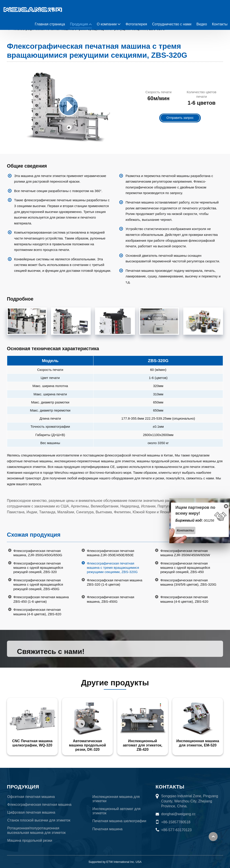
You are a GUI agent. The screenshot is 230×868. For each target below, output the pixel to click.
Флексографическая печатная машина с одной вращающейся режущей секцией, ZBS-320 (38, 568)
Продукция (23, 787)
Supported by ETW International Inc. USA (115, 862)
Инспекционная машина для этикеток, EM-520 (198, 743)
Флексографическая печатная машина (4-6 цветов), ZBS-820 (37, 612)
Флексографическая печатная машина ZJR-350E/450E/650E (111, 553)
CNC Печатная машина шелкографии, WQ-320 (32, 743)
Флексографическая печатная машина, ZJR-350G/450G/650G (38, 553)
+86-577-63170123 (176, 830)
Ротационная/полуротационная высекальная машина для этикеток (36, 830)
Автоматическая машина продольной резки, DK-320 (87, 745)
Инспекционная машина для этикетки (116, 799)
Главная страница (50, 24)
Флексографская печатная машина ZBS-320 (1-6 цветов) (115, 582)
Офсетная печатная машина (31, 797)
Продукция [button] (79, 24)
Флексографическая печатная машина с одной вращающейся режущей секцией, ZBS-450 (185, 568)
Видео (202, 24)
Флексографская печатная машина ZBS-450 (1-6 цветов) (41, 599)
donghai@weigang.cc (178, 814)
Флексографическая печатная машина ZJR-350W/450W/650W (185, 553)
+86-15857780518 (176, 822)
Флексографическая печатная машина (39, 805)
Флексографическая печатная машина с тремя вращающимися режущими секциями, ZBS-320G (113, 568)
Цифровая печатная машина (31, 812)
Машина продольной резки (30, 840)
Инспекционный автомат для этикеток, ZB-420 (143, 745)
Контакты (220, 24)
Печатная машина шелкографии (119, 821)
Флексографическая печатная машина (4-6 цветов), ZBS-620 (184, 599)
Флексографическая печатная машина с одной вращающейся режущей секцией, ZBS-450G (38, 584)
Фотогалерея (136, 24)
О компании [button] (107, 24)
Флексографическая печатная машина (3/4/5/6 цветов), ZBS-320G (188, 582)
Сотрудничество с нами (172, 24)
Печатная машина (107, 829)
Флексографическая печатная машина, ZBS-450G (111, 599)
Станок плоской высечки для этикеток (39, 820)
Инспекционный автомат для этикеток (116, 811)
